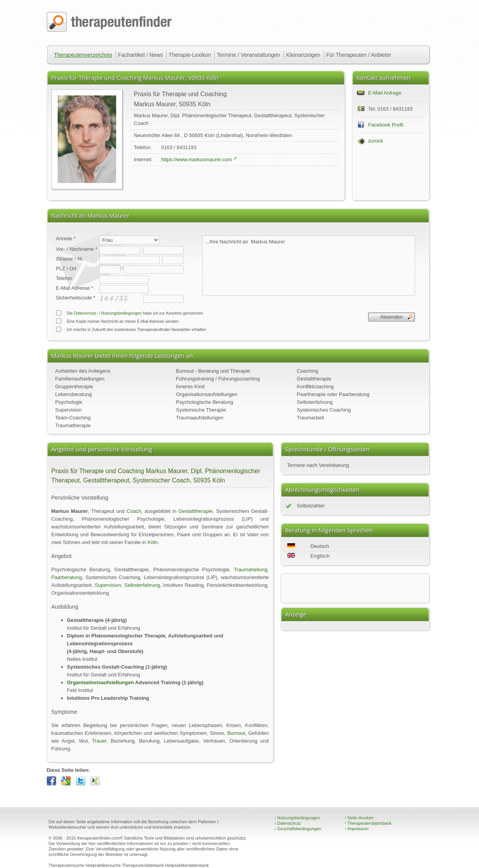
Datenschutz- (86, 313)
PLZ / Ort (66, 268)
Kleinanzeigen (303, 55)
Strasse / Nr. (70, 259)
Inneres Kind (190, 386)
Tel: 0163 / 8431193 (391, 109)
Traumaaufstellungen (200, 418)
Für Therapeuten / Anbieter (359, 55)
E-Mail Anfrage (385, 93)
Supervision (69, 410)
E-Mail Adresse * (74, 288)
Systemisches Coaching (324, 410)
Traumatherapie (73, 425)
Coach (134, 511)
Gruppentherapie (74, 386)
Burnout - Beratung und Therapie (213, 371)
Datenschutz (288, 823)
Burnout (236, 733)
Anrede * (66, 239)
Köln (153, 542)
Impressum (357, 829)
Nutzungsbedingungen (122, 313)
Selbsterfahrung (315, 402)
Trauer (99, 741)
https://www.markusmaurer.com (197, 159)
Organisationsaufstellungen (207, 394)
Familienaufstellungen (80, 379)
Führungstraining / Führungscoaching (218, 379)
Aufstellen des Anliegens (83, 371)
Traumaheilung (251, 570)
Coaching (308, 371)
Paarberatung (67, 577)
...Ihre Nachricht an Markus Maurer (309, 266)
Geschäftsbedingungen (298, 829)
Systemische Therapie (201, 410)
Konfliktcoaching (316, 386)
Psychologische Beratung (205, 402)
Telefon (64, 278)
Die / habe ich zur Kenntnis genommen (129, 313)
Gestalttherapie (314, 379)
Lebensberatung (74, 394)
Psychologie (69, 402)
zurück (376, 141)
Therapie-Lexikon (190, 55)
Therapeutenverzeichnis (83, 55)
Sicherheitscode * (75, 298)
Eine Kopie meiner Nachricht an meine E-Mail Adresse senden (117, 321)
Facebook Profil (386, 125)
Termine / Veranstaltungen (248, 55)
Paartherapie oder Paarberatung (333, 394)
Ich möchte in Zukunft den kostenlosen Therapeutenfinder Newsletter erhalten (131, 329)
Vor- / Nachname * (76, 249)
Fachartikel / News (141, 55)
